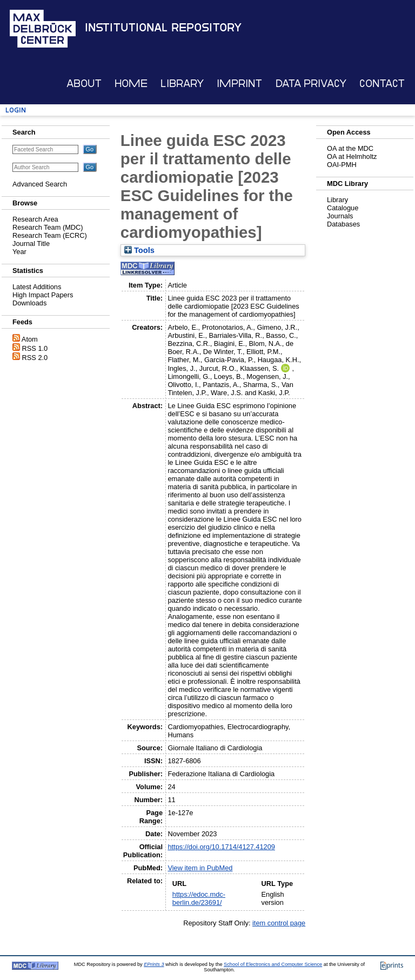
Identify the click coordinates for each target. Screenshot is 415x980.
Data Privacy (311, 84)
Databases (343, 224)
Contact (382, 84)
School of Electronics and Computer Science (273, 964)
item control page (279, 923)
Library (182, 84)
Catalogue (343, 208)
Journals (340, 216)
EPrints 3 (154, 964)
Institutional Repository (163, 28)
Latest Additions (37, 287)
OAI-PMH (342, 165)
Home (131, 84)
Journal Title (31, 244)
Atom (30, 339)
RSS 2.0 (35, 358)
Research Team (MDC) (48, 227)
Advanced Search (40, 184)
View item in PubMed (200, 868)
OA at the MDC (350, 148)
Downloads (29, 303)
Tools (139, 250)
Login (16, 110)
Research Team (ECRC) (50, 235)
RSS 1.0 (35, 348)
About (84, 84)
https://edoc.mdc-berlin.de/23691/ (199, 898)
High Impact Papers (43, 295)
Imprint (239, 84)
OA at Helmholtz (352, 156)
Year (19, 252)
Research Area (35, 219)
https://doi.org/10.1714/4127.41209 (221, 847)
